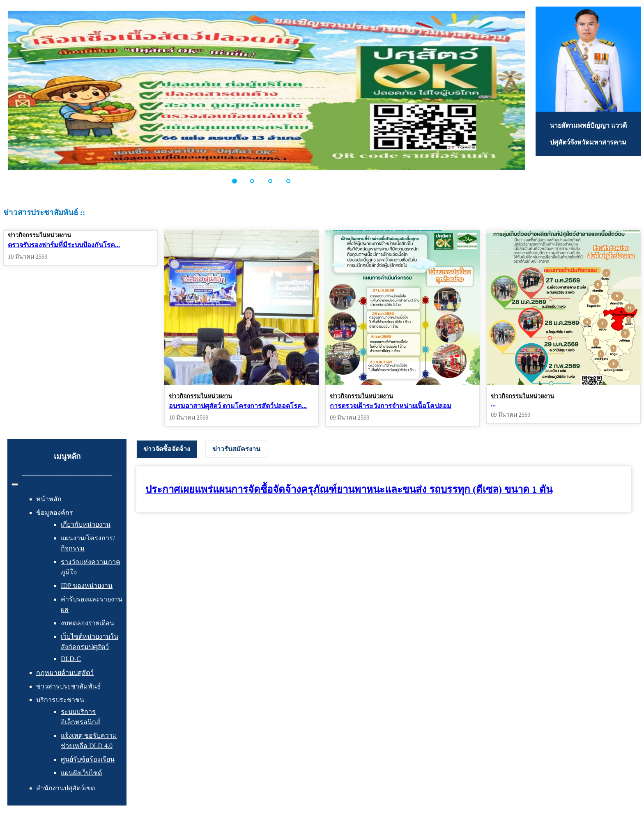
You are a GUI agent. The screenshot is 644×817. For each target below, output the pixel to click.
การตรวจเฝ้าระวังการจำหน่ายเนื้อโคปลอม (391, 406)
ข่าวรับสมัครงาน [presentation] (236, 449)
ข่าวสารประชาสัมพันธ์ (69, 686)
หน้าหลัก (49, 499)
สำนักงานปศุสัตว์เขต (66, 788)
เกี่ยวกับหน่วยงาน (86, 524)
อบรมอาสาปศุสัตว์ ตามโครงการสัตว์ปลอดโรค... (238, 406)
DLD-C (71, 659)
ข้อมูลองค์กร (55, 513)
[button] (239, 181)
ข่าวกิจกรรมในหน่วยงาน (39, 235)
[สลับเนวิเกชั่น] (15, 484)
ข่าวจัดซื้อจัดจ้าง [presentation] (167, 449)
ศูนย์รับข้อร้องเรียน (88, 759)
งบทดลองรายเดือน (87, 623)
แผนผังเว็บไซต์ (81, 773)
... (493, 404)
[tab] (167, 449)
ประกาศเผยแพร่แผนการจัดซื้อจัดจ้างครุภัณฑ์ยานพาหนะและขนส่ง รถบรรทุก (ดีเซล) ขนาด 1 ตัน (349, 489)
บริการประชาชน (60, 700)
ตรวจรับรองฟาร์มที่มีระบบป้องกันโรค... (64, 245)
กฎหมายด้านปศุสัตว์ (65, 673)
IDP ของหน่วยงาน (87, 586)
